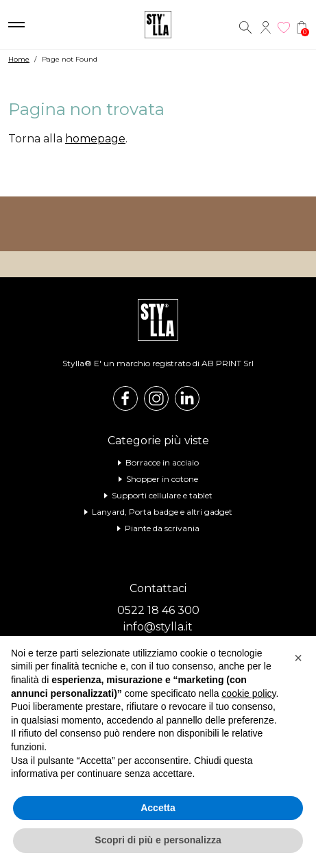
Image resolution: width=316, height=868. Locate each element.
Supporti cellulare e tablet (162, 495)
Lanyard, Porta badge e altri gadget (162, 512)
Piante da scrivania (162, 528)
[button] (298, 658)
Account (266, 27)
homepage (95, 139)
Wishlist (284, 27)
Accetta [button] (158, 808)
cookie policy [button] (248, 693)
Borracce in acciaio (162, 462)
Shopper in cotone (162, 479)
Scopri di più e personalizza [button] (158, 840)
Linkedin (187, 398)
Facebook (125, 398)
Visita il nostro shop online (158, 224)
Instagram (156, 398)
